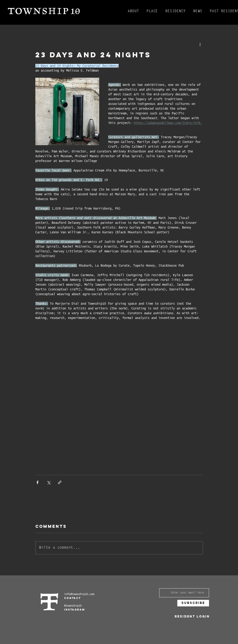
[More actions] (200, 44)
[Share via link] (60, 482)
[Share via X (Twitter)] (49, 482)
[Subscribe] (193, 603)
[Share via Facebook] (37, 482)
